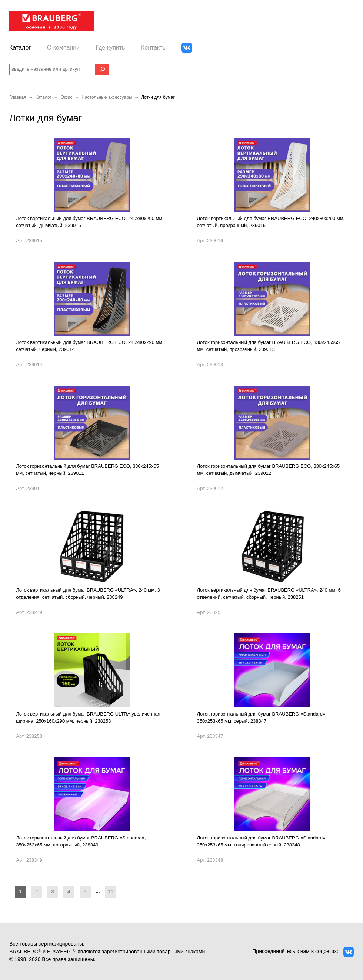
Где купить (111, 48)
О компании (63, 48)
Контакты (154, 48)
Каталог (20, 48)
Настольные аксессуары (107, 97)
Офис (67, 97)
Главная (18, 97)
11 (111, 892)
